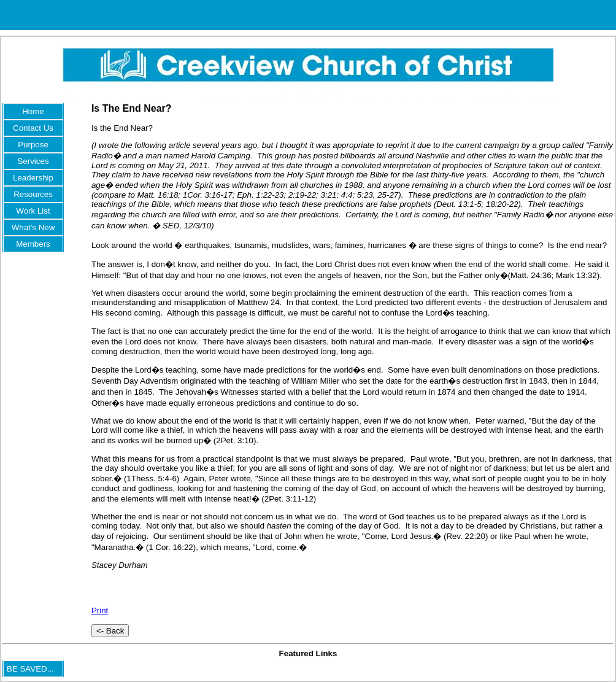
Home (33, 111)
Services (33, 161)
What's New (33, 227)
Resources (33, 194)
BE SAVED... (30, 669)
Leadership (33, 178)
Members (33, 244)
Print (100, 610)
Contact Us (33, 128)
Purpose (33, 145)
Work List (33, 211)
